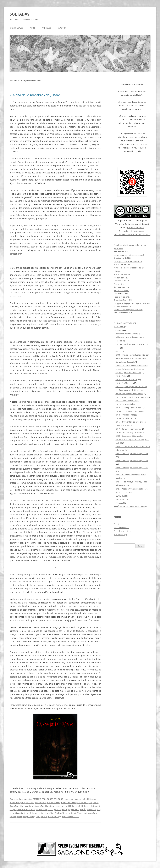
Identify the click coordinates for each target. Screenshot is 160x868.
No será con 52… (121, 278)
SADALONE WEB (16, 28)
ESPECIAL (118, 330)
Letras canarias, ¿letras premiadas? (129, 255)
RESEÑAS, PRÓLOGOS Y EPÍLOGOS (48, 799)
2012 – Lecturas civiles (125, 404)
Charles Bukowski (69, 802)
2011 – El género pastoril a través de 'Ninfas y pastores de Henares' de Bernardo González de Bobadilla (131, 390)
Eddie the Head (22, 806)
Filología (119, 503)
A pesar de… (119, 284)
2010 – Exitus (121, 376)
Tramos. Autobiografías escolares (128, 310)
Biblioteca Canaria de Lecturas (129, 337)
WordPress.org (120, 535)
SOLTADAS (20, 14)
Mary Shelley (56, 813)
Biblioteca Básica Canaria (126, 334)
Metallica (66, 813)
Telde (38, 817)
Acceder (117, 524)
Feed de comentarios (123, 531)
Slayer (20, 817)
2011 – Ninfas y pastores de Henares (131, 397)
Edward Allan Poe (37, 806)
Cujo (91, 802)
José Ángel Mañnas (88, 810)
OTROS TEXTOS (120, 492)
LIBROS (117, 351)
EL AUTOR (62, 28)
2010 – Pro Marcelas (124, 383)
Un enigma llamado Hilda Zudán (128, 261)
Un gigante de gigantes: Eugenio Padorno (132, 303)
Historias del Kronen (26, 810)
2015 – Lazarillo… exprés (126, 418)
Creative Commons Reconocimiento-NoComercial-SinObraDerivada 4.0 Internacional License (132, 231)
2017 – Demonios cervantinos (128, 429)
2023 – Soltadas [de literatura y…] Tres (132, 468)
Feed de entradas (121, 528)
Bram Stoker (40, 802)
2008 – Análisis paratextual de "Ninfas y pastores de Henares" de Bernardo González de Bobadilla (133, 358)
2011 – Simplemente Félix (127, 401)
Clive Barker (83, 802)
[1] (11, 102)
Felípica (119, 341)
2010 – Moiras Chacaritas (126, 380)
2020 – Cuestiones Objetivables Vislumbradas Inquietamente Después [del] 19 (132, 439)
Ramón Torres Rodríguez (81, 813)
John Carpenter (61, 810)
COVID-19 (120, 496)
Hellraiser (85, 806)
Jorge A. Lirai (74, 810)
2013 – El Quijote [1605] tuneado (130, 411)
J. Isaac (51, 810)
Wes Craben (53, 817)
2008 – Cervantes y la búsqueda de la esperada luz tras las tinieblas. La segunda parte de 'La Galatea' (132, 369)
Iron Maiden (41, 810)
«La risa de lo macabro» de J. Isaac (35, 95)
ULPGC (44, 817)
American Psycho (17, 802)
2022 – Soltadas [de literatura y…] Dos (132, 461)
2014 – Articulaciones (125, 415)
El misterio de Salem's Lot (56, 806)
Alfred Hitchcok (89, 799)
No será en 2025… (122, 291)
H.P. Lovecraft (74, 806)
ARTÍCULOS (46, 28)
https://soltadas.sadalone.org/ (131, 220)
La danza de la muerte (31, 813)
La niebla (45, 813)
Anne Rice (30, 802)
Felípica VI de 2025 (122, 297)
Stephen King (29, 817)
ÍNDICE (32, 28)
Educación (120, 499)
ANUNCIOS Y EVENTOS (124, 323)
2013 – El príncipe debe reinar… (129, 408)
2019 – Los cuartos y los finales (129, 432)
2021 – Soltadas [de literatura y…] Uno (132, 454)
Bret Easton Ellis (54, 802)
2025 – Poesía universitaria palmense (132, 489)
